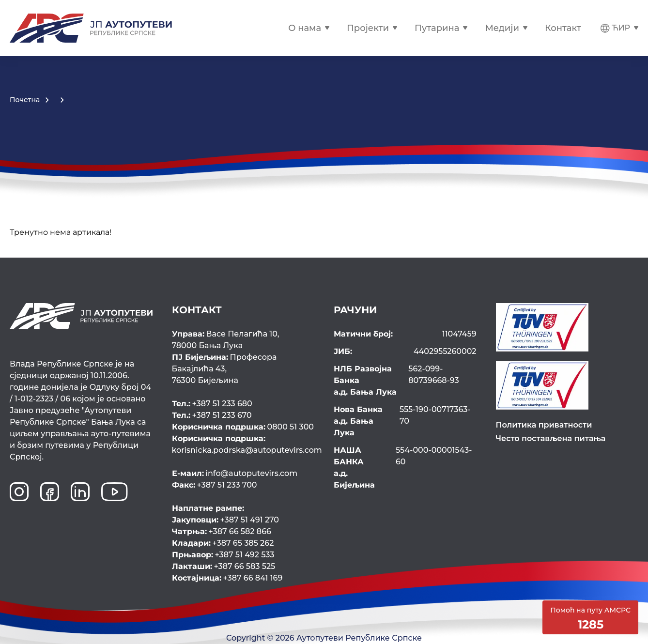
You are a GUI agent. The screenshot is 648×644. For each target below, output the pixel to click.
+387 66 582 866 (222, 531)
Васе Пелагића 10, (243, 340)
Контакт (563, 28)
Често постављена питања (551, 438)
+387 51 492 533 (223, 555)
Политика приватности (544, 425)
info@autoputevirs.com (235, 473)
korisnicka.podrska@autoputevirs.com (243, 444)
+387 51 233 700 (215, 485)
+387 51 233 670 (212, 415)
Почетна (25, 100)
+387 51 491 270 (226, 520)
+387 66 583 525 (224, 566)
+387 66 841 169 (227, 578)
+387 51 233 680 (212, 404)
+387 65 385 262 (223, 543)
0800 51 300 (243, 427)
